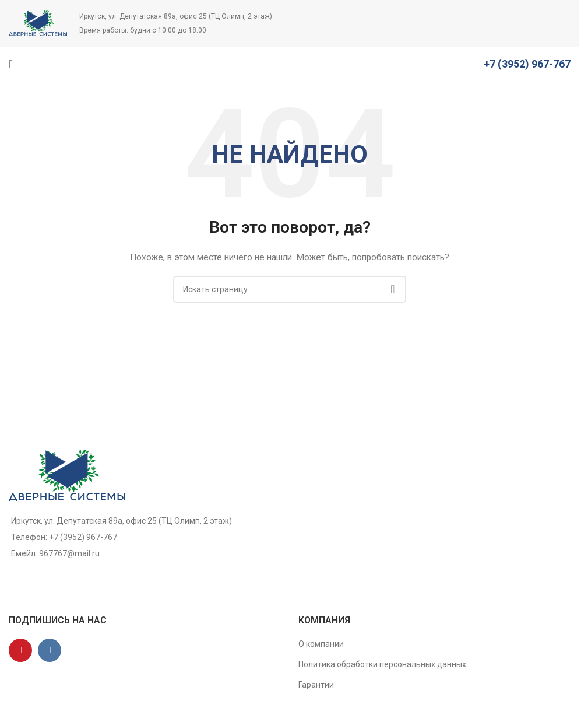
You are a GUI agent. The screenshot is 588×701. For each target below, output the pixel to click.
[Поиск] (290, 289)
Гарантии (316, 685)
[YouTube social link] (20, 650)
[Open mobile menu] (11, 64)
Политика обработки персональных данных (382, 664)
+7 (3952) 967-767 (527, 64)
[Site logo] (38, 23)
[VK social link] (50, 650)
